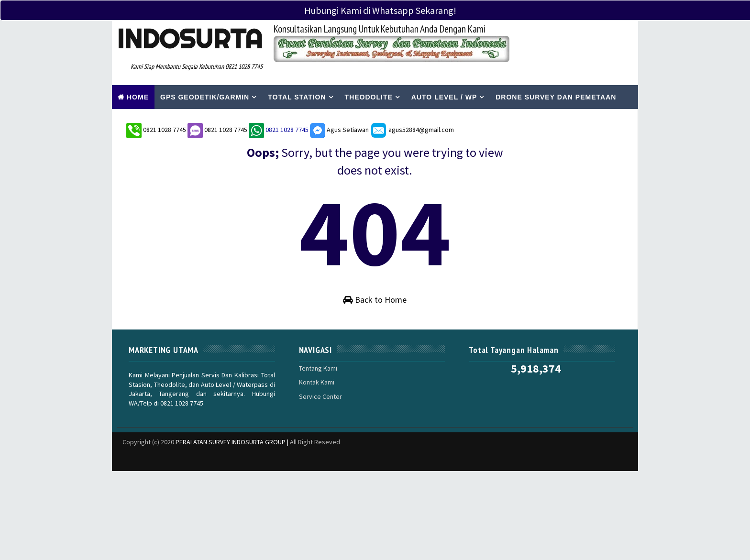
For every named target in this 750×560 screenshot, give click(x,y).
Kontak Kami (317, 382)
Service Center (320, 396)
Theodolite (369, 97)
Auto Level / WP (444, 97)
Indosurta (190, 39)
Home (138, 97)
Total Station (297, 97)
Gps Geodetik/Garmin (205, 97)
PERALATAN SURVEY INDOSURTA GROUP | (233, 442)
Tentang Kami (318, 368)
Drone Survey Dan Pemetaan (556, 97)
